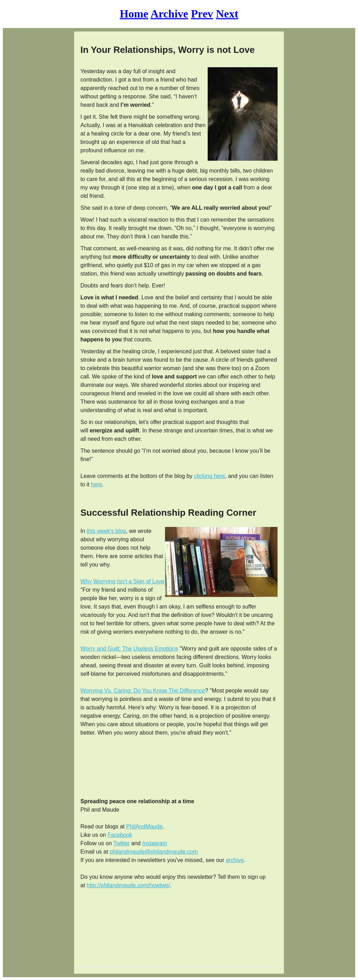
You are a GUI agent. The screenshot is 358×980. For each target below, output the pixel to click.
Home (134, 14)
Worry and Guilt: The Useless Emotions (129, 649)
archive (235, 860)
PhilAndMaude (144, 826)
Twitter (121, 843)
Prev (202, 14)
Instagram (155, 843)
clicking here (210, 476)
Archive (169, 14)
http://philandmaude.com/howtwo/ (128, 885)
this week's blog (106, 531)
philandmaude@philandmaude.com (154, 852)
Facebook (120, 835)
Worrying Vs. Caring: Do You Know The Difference (143, 691)
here (96, 484)
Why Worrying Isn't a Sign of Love (122, 581)
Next (227, 14)
